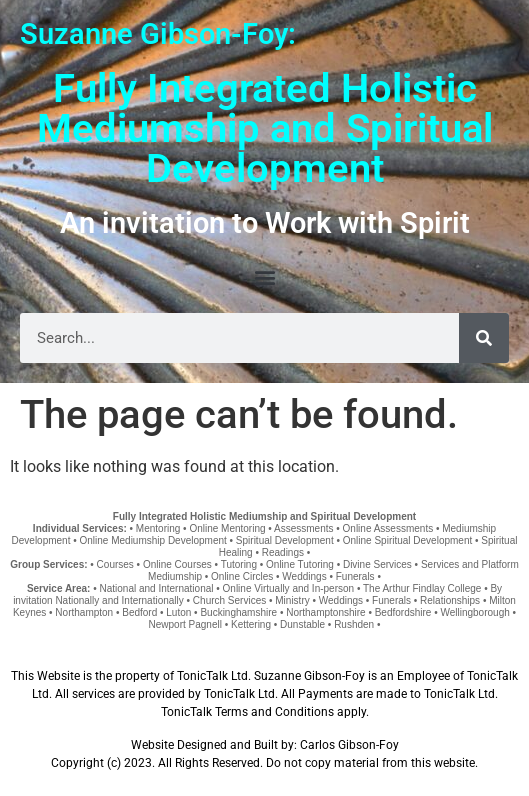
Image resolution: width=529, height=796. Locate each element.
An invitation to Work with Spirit (265, 223)
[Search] (484, 338)
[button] (264, 276)
